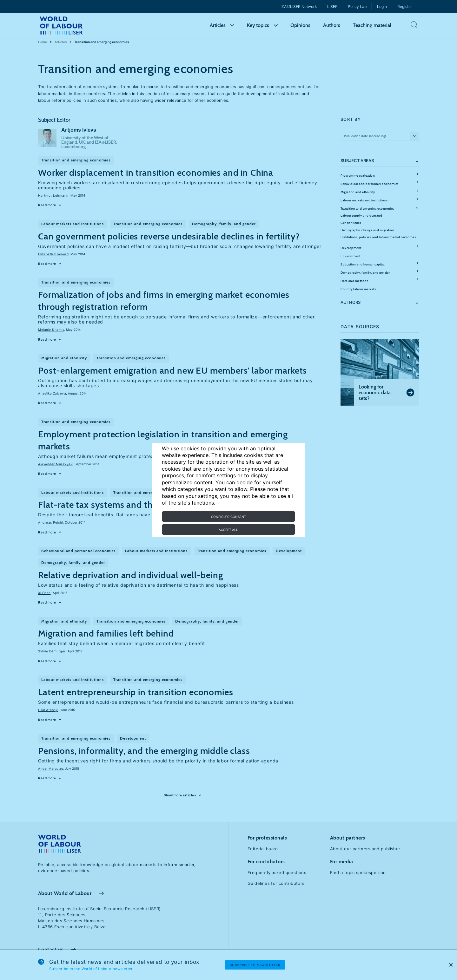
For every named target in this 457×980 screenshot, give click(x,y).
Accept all (228, 530)
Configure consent (228, 517)
